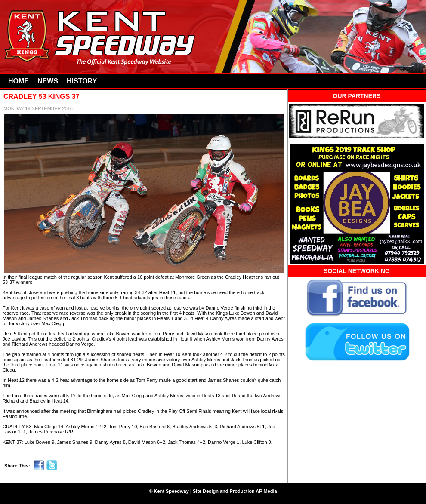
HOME (19, 81)
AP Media (266, 491)
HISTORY (82, 81)
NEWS (48, 81)
